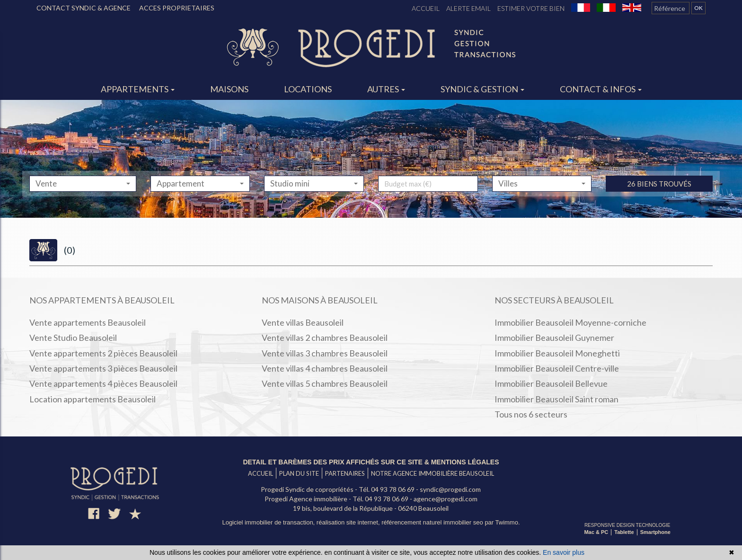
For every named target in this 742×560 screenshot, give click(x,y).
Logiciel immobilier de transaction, (269, 522)
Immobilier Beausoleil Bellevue (551, 383)
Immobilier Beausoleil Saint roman (556, 399)
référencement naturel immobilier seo (433, 522)
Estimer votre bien (531, 8)
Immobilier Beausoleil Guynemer (554, 338)
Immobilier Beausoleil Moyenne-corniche (570, 322)
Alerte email (468, 8)
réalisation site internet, (349, 522)
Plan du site (299, 473)
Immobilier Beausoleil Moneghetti (557, 353)
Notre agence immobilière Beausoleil (433, 473)
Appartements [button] (138, 89)
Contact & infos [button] (601, 89)
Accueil (426, 8)
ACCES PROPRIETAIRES (177, 8)
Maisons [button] (229, 89)
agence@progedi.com (446, 499)
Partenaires (345, 473)
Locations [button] (308, 89)
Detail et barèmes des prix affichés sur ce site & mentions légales (371, 462)
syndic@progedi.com (450, 489)
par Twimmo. (502, 522)
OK (698, 8)
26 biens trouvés (659, 204)
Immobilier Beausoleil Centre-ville (557, 368)
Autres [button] (386, 89)
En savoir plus (564, 552)
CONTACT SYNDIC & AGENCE (84, 8)
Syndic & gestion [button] (482, 89)
